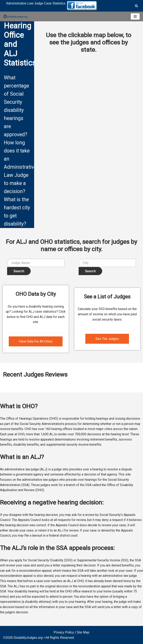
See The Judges (107, 339)
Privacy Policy (64, 632)
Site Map (83, 632)
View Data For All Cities (36, 341)
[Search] (136, 6)
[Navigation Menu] (135, 16)
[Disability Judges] (15, 16)
